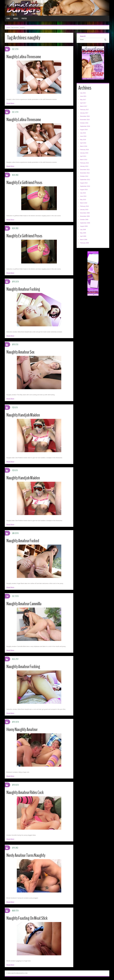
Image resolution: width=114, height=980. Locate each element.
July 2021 (83, 93)
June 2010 (83, 196)
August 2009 (84, 226)
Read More (10, 103)
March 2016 (84, 146)
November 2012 (85, 173)
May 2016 (83, 140)
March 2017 (84, 106)
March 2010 (84, 203)
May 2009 (83, 233)
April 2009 (83, 236)
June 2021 (83, 96)
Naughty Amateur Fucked (24, 541)
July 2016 (83, 133)
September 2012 (85, 180)
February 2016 (84, 150)
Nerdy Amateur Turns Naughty (28, 855)
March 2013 (84, 160)
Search (83, 36)
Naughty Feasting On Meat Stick (29, 918)
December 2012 (85, 170)
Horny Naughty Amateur (23, 729)
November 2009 (85, 216)
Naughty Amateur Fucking (25, 289)
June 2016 (83, 136)
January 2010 (84, 210)
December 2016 (85, 116)
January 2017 (84, 113)
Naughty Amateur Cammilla (26, 604)
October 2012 (84, 176)
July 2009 (83, 230)
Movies (16, 19)
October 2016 (84, 123)
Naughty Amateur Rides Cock (27, 792)
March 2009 (84, 240)
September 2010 (85, 186)
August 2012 (84, 183)
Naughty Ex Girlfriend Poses (26, 182)
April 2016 (83, 143)
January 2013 (84, 166)
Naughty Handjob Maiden (25, 415)
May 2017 (83, 100)
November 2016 (85, 120)
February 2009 (84, 243)
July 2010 (83, 193)
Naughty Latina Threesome (25, 57)
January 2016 (84, 153)
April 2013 (83, 156)
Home (8, 19)
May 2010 (83, 200)
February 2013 (84, 163)
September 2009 (85, 223)
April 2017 (83, 103)
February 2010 (84, 206)
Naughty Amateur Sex (22, 352)
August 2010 (84, 190)
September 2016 (85, 126)
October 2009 (84, 220)
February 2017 (84, 110)
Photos (24, 19)
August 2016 (84, 130)
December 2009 (85, 213)
